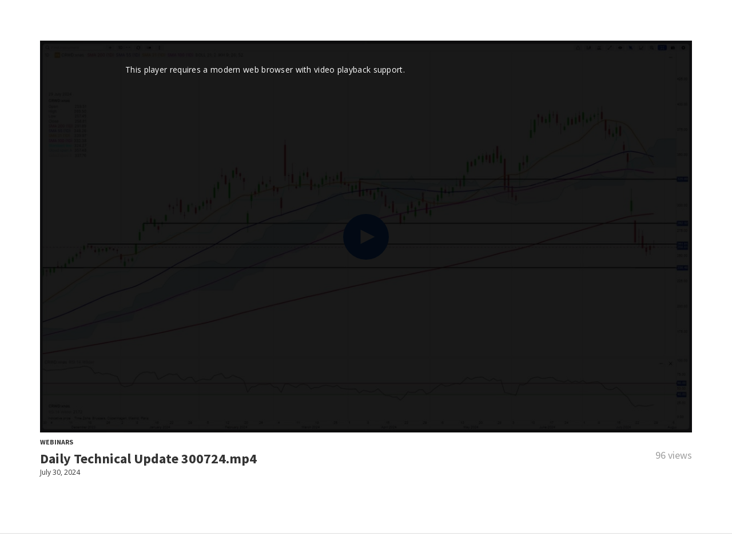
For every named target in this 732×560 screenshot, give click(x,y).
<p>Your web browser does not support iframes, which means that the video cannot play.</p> (366, 237)
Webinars (57, 442)
